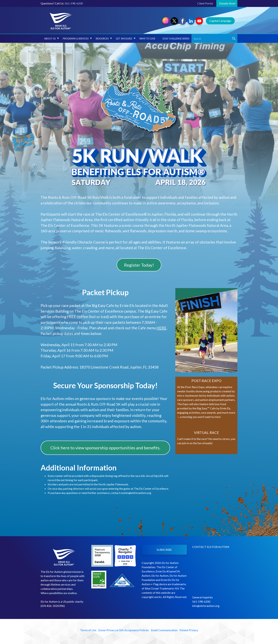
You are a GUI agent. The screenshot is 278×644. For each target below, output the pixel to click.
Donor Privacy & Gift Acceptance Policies (124, 630)
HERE (162, 328)
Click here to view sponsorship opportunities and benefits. (105, 448)
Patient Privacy (189, 630)
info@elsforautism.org (206, 606)
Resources (104, 39)
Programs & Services (77, 39)
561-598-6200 (74, 3)
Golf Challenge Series (176, 39)
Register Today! (139, 265)
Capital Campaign (220, 21)
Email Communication (164, 630)
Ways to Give (147, 39)
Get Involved (126, 39)
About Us (52, 39)
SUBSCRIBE (164, 550)
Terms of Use (88, 630)
